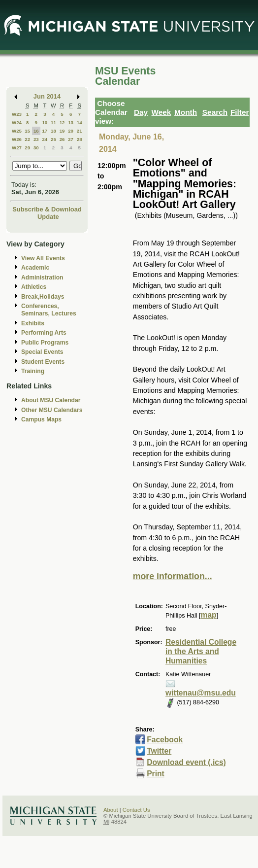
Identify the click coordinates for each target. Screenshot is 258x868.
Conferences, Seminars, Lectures (49, 310)
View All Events (43, 258)
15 (27, 131)
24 (45, 139)
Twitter (159, 751)
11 (53, 122)
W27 (17, 148)
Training (33, 371)
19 (62, 131)
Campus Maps (41, 419)
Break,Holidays (43, 297)
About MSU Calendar (51, 400)
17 (45, 131)
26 (62, 139)
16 (36, 131)
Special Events (42, 352)
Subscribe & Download (47, 209)
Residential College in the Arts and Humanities (201, 651)
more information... (173, 576)
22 (27, 139)
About (111, 810)
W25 (17, 131)
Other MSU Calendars (52, 410)
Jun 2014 (47, 96)
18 (53, 131)
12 (62, 122)
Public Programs (45, 343)
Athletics (34, 287)
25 (53, 139)
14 (80, 122)
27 (71, 139)
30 (36, 148)
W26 (17, 139)
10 (45, 122)
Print (156, 774)
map (209, 615)
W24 (17, 122)
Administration (42, 278)
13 (71, 122)
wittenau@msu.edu (201, 693)
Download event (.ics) (186, 762)
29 (27, 148)
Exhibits (33, 323)
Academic (35, 268)
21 (80, 131)
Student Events (43, 362)
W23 (17, 114)
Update (48, 217)
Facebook (165, 740)
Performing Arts (44, 333)
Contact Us (136, 810)
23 (36, 139)
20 (71, 131)
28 (80, 139)
